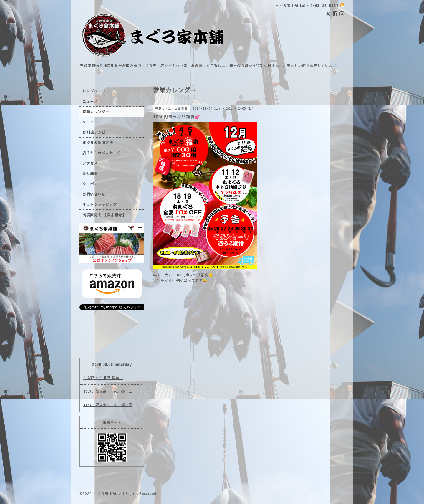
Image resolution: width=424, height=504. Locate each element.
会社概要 (90, 173)
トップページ (94, 91)
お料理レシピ (94, 132)
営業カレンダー (96, 112)
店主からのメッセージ (102, 153)
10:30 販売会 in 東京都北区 (108, 391)
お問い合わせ (94, 194)
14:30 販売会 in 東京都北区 (108, 405)
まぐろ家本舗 (105, 493)
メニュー (90, 122)
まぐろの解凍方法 (98, 143)
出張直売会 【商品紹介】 (104, 215)
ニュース (90, 101)
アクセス (90, 163)
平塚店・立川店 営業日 (103, 378)
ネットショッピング (100, 204)
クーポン (90, 184)
